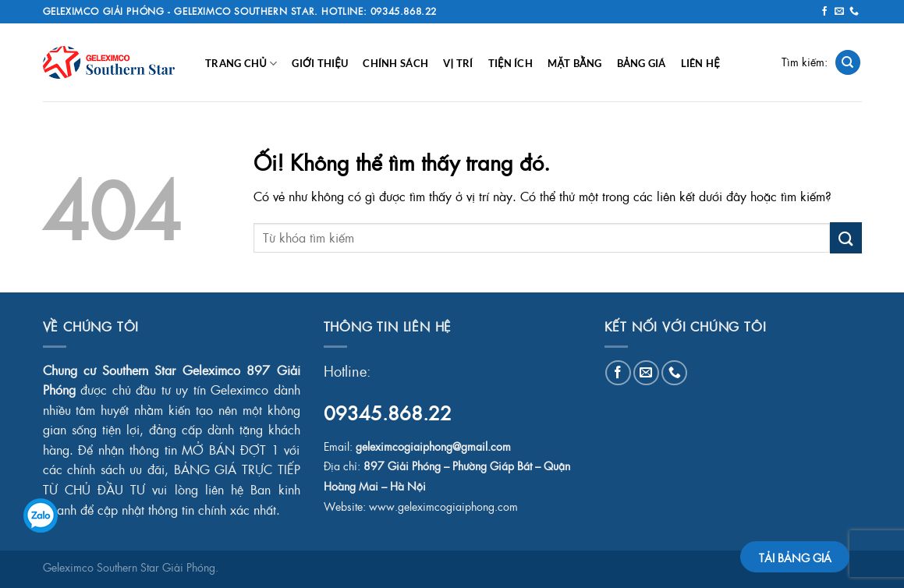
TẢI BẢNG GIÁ (795, 558)
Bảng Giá (642, 63)
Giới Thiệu (320, 63)
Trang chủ (241, 64)
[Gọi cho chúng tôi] (854, 12)
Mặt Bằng (574, 63)
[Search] (848, 63)
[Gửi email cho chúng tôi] (839, 12)
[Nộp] (846, 237)
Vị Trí (458, 63)
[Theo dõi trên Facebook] (824, 12)
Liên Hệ (700, 63)
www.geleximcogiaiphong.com (443, 507)
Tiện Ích (510, 63)
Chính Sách (395, 63)
